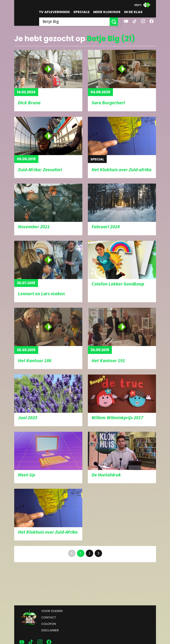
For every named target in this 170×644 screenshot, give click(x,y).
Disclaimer (50, 630)
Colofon (49, 624)
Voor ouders (52, 611)
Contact (49, 617)
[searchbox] (76, 22)
